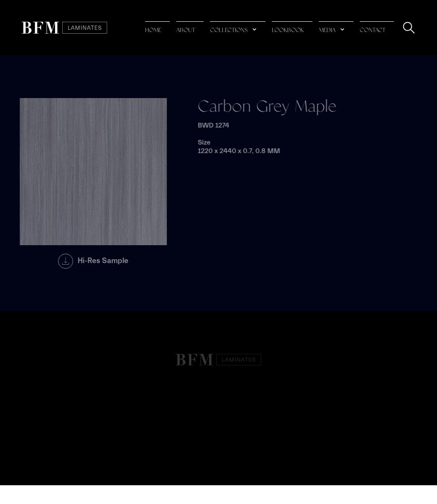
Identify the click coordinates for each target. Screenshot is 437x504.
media (327, 30)
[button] (238, 28)
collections (229, 30)
